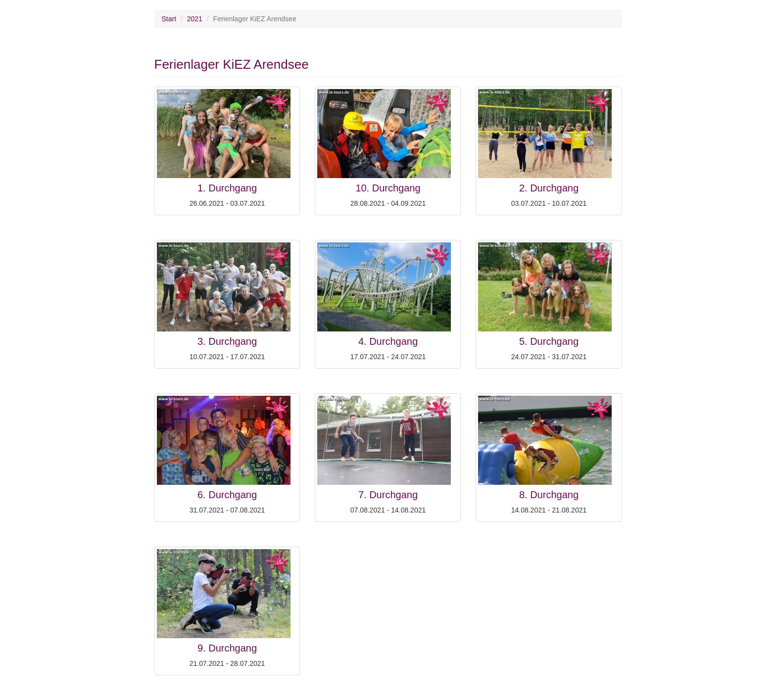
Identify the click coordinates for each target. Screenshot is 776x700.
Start (169, 19)
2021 (195, 19)
